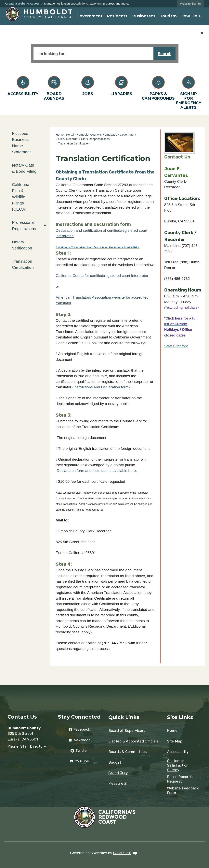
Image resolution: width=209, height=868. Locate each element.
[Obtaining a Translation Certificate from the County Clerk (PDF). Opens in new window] (98, 247)
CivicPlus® (122, 853)
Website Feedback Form (183, 791)
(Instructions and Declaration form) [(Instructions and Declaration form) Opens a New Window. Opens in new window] (101, 387)
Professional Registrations (24, 225)
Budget (115, 762)
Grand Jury (118, 773)
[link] (190, 3)
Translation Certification (23, 264)
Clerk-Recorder (68, 139)
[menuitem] (89, 16)
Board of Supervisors (127, 731)
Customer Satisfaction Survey (178, 765)
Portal (70, 135)
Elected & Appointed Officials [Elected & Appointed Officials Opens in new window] (133, 741)
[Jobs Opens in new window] (88, 85)
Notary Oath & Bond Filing (24, 168)
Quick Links (124, 717)
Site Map (175, 741)
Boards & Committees (128, 752)
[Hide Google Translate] (202, 33)
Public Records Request (180, 779)
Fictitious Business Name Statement (21, 143)
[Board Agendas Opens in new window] (54, 87)
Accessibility (178, 752)
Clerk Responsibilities (95, 139)
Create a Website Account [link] (23, 3)
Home (60, 135)
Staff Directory (176, 346)
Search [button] (165, 54)
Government (128, 135)
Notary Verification (22, 245)
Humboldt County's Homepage (97, 135)
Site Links (180, 717)
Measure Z (118, 783)
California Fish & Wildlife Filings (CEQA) (21, 197)
